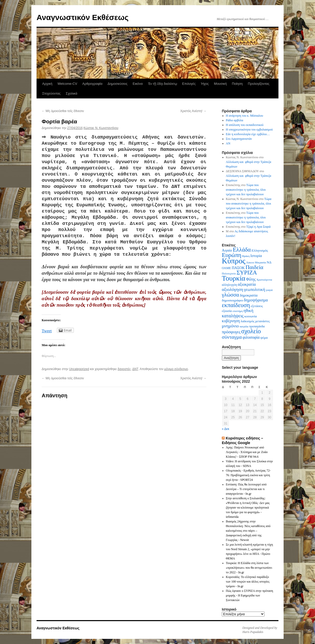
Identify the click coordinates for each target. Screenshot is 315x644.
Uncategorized (79, 369)
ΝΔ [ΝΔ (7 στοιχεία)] (269, 262)
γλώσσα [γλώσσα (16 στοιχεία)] (230, 295)
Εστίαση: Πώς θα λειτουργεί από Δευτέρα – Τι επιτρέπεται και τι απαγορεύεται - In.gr (246, 489)
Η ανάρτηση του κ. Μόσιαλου (245, 116)
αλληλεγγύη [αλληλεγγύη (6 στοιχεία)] (229, 285)
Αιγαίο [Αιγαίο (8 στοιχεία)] (227, 250)
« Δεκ (226, 429)
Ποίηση (237, 84)
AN (228, 143)
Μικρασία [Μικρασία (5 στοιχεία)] (260, 263)
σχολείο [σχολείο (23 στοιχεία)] (251, 331)
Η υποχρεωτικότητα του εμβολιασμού (249, 130)
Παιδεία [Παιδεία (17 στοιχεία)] (254, 267)
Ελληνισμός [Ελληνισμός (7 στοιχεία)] (260, 250)
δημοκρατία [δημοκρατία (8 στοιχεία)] (249, 295)
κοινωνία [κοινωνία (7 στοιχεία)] (251, 316)
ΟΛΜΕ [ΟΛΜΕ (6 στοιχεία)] (226, 268)
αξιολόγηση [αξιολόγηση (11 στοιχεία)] (233, 289)
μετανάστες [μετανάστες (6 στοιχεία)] (263, 321)
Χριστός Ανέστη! (193, 111)
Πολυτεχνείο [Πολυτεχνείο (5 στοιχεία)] (229, 274)
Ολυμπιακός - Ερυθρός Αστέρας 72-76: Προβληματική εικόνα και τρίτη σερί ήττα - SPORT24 (248, 475)
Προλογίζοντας (259, 84)
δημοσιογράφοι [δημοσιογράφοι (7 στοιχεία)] (232, 300)
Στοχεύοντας (51, 93)
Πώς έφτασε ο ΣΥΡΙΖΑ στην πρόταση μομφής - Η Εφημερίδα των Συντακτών (250, 595)
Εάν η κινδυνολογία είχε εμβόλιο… (248, 134)
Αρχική (47, 84)
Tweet (47, 331)
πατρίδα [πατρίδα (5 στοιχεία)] (244, 326)
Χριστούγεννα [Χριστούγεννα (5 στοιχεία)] (264, 280)
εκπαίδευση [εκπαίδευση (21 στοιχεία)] (236, 305)
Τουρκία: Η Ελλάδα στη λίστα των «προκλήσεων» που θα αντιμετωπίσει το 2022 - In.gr (249, 568)
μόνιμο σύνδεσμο (176, 369)
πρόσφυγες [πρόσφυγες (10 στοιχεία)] (231, 332)
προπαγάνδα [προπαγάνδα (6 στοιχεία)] (257, 326)
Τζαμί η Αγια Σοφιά (259, 227)
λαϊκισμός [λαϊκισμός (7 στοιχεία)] (248, 321)
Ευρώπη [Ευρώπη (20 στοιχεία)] (232, 255)
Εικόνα (138, 84)
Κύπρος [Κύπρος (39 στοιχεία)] (234, 261)
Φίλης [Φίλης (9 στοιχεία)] (251, 279)
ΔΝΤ (135, 369)
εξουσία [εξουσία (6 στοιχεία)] (227, 311)
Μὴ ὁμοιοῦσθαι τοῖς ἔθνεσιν (63, 111)
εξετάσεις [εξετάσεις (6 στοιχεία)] (257, 306)
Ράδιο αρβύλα (235, 120)
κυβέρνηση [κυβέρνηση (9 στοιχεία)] (231, 321)
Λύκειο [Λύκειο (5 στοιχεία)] (250, 263)
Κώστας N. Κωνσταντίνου (101, 128)
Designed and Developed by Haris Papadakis (260, 630)
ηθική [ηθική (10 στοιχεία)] (248, 311)
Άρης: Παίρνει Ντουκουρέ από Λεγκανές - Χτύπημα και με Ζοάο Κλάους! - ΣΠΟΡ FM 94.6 (247, 452)
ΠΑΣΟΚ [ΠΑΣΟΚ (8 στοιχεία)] (238, 268)
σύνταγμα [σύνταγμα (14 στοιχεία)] (232, 337)
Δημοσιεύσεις (117, 84)
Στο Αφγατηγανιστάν (239, 139)
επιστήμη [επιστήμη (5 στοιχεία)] (238, 311)
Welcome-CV (67, 84)
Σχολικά (71, 93)
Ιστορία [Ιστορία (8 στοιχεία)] (256, 256)
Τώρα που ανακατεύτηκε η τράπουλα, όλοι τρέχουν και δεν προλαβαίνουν (246, 190)
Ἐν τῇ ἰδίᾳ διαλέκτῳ (163, 84)
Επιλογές (189, 84)
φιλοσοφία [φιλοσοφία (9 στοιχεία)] (251, 337)
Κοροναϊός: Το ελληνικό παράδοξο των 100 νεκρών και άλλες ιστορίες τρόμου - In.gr (248, 582)
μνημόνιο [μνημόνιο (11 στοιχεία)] (230, 326)
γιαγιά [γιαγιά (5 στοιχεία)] (269, 290)
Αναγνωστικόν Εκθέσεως (82, 17)
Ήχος (205, 84)
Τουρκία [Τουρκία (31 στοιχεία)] (234, 278)
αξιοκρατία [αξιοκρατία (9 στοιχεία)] (247, 284)
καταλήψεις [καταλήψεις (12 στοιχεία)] (233, 316)
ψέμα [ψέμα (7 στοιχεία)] (264, 338)
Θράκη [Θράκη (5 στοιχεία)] (246, 256)
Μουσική (220, 84)
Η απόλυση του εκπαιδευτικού (245, 125)
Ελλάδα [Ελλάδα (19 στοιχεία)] (242, 250)
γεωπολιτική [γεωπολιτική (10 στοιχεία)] (255, 289)
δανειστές (124, 369)
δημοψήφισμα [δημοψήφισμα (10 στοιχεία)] (256, 300)
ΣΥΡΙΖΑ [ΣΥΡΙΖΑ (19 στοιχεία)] (247, 273)
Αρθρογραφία (92, 84)
